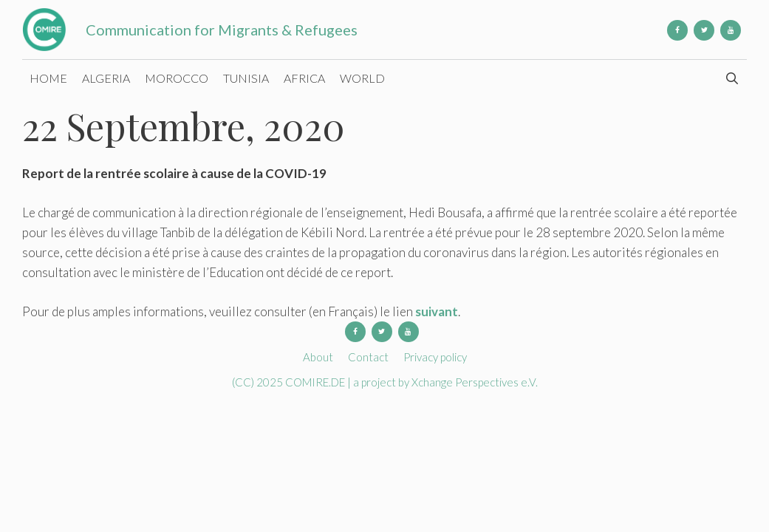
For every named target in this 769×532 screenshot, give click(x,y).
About (318, 357)
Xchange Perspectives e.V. (475, 382)
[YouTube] (731, 30)
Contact (368, 357)
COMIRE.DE (316, 382)
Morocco (177, 78)
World (362, 78)
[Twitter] (704, 30)
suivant (437, 311)
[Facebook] (677, 30)
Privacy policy (435, 357)
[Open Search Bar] (732, 78)
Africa (304, 78)
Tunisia (246, 78)
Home (48, 78)
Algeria (106, 78)
